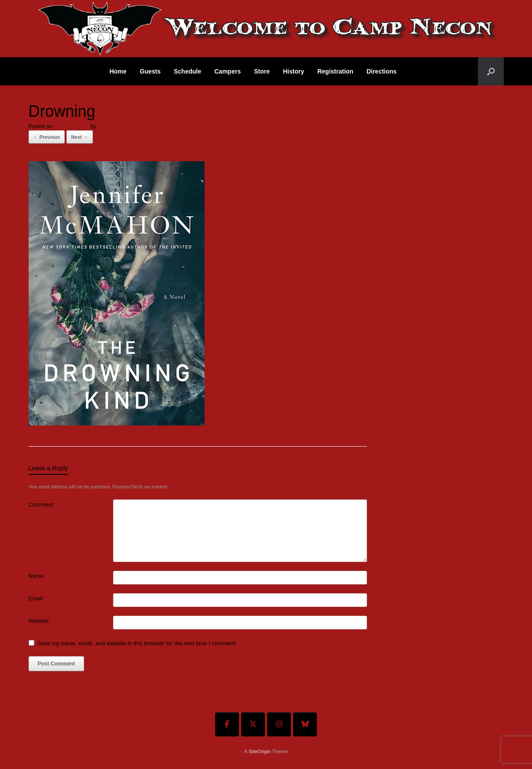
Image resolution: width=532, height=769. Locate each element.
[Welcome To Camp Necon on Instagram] (279, 724)
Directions (382, 71)
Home (118, 71)
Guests (150, 71)
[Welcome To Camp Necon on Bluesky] (305, 724)
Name (38, 576)
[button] (491, 71)
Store (262, 71)
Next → (80, 137)
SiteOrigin (260, 751)
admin (105, 126)
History (294, 71)
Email (38, 598)
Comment (43, 505)
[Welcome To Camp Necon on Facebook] (227, 724)
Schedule (187, 71)
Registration (335, 71)
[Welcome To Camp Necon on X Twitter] (253, 724)
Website (39, 621)
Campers (227, 71)
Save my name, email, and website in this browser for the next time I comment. (137, 643)
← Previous (47, 137)
